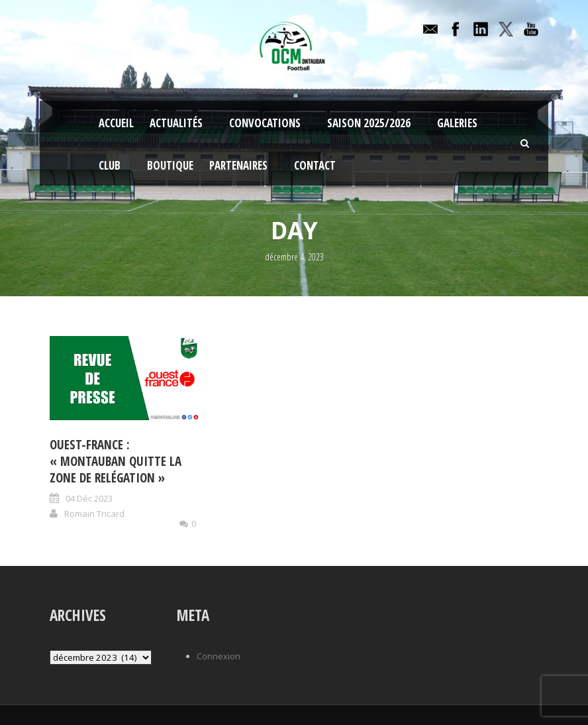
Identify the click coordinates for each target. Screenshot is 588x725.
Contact (315, 165)
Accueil (116, 123)
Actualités (176, 123)
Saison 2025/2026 (369, 123)
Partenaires (238, 165)
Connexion (219, 656)
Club (110, 165)
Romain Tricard (94, 514)
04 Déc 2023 (89, 498)
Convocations (265, 123)
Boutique (170, 165)
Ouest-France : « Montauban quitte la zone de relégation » (116, 461)
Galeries (457, 123)
